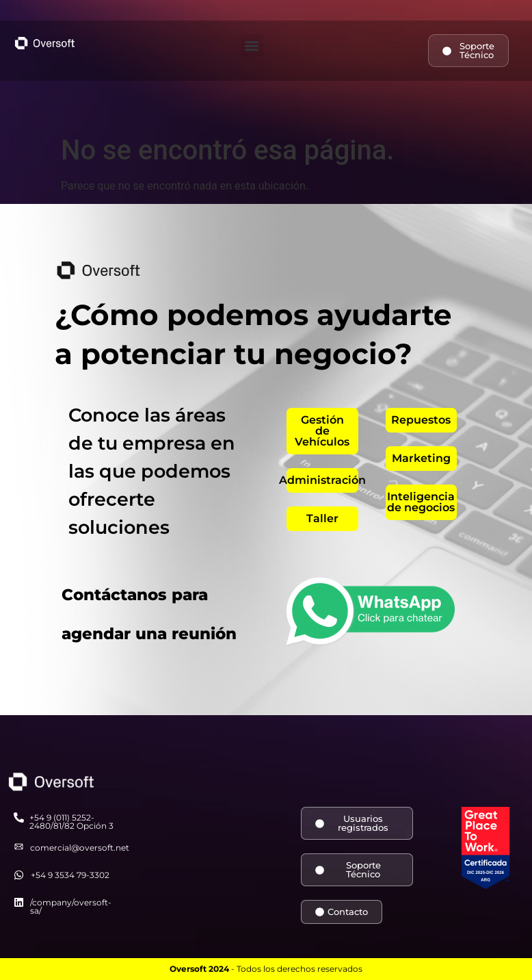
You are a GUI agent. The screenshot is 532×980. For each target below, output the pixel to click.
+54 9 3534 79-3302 (70, 875)
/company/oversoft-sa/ (71, 906)
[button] (252, 46)
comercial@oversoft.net (80, 848)
